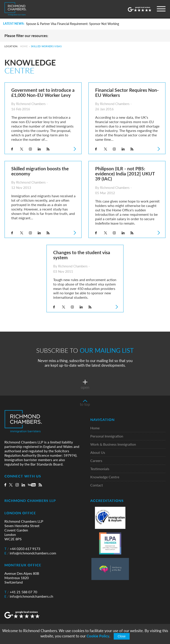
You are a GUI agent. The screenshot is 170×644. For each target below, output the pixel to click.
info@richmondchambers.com (30, 553)
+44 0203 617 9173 (22, 549)
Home (24, 46)
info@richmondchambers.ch (29, 596)
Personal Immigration (107, 436)
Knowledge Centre (105, 477)
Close (122, 636)
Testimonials (100, 469)
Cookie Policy (98, 636)
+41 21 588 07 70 (21, 592)
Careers (96, 461)
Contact (97, 485)
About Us (98, 453)
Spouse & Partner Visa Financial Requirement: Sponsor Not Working (73, 24)
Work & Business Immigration (113, 444)
